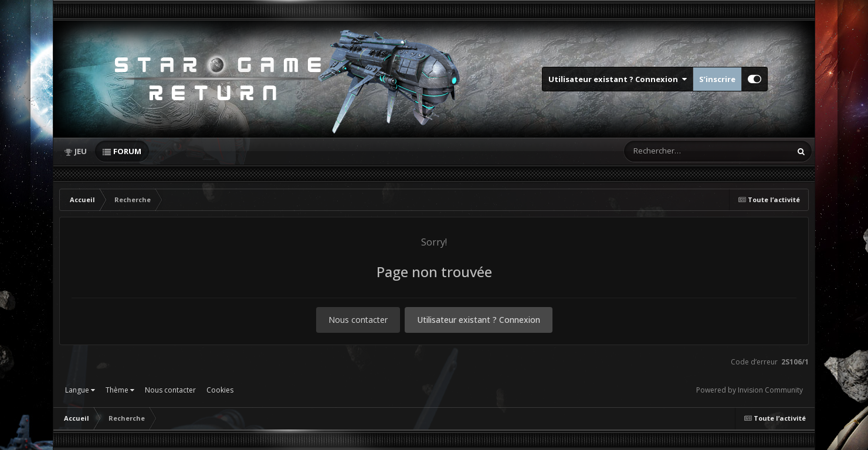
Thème (120, 390)
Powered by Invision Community (750, 390)
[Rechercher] (674, 151)
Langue (80, 390)
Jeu (81, 151)
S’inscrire (717, 79)
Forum (127, 151)
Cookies (220, 390)
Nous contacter (358, 320)
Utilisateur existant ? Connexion (618, 79)
